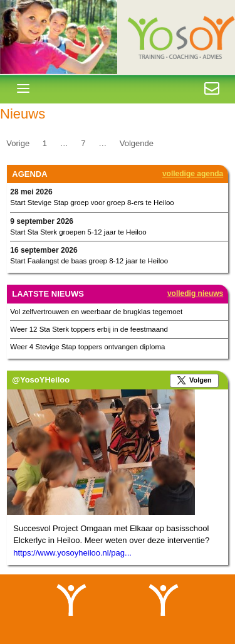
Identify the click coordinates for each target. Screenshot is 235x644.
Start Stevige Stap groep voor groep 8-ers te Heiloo (92, 203)
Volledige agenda (193, 174)
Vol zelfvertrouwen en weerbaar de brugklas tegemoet (96, 312)
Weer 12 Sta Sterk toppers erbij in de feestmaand (89, 329)
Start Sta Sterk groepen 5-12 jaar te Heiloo (78, 232)
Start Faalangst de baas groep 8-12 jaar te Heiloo (89, 261)
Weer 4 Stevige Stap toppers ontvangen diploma (87, 347)
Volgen (201, 380)
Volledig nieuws (195, 293)
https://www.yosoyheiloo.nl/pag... (72, 553)
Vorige (18, 143)
